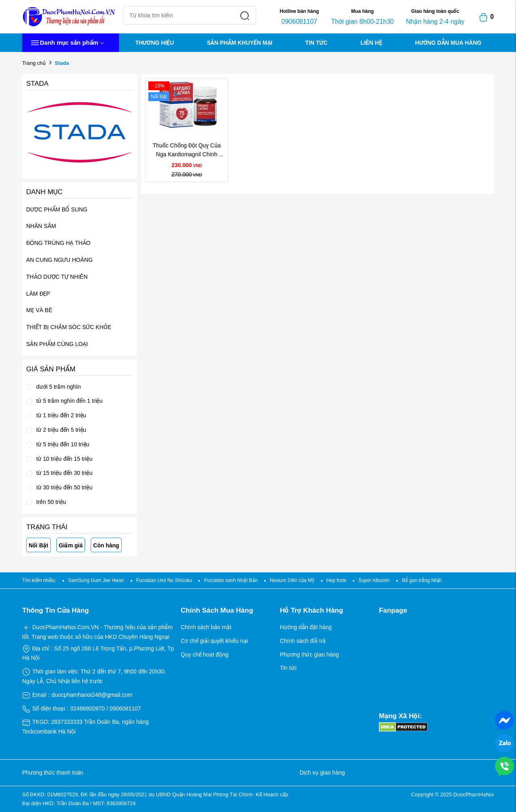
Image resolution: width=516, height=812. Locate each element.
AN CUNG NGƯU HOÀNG (59, 260)
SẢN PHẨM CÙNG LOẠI (57, 344)
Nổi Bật (38, 545)
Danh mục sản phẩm (67, 43)
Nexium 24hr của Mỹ (292, 580)
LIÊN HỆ (371, 43)
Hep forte (336, 580)
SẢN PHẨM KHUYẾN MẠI (240, 43)
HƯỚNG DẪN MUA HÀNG (448, 43)
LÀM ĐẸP (38, 294)
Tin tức (288, 668)
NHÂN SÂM (41, 226)
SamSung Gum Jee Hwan (96, 580)
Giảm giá (71, 545)
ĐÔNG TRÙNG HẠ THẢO (58, 243)
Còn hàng (106, 545)
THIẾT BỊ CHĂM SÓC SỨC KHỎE (69, 327)
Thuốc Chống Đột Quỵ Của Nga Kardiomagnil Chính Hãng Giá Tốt (188, 154)
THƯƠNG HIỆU (155, 43)
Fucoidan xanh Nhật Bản (231, 580)
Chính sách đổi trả (303, 641)
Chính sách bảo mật (206, 627)
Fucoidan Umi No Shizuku (164, 580)
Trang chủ (34, 63)
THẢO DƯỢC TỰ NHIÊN (57, 277)
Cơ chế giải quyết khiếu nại (214, 641)
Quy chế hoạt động (204, 655)
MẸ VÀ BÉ (39, 310)
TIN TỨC (316, 43)
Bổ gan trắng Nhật (422, 580)
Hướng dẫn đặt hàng (306, 627)
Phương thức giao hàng (309, 655)
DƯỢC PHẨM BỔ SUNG (57, 209)
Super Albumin (374, 580)
